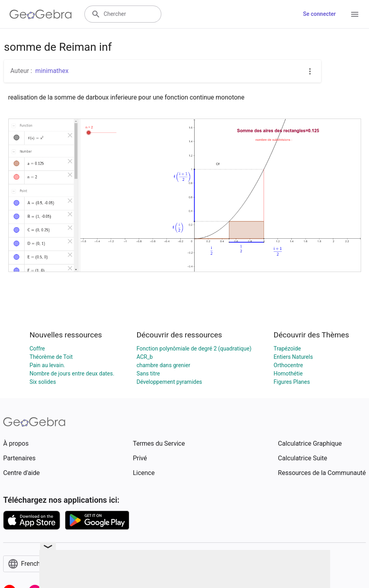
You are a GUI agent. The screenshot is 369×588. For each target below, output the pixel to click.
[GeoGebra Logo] (41, 14)
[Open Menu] (355, 14)
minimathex (52, 71)
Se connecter (319, 14)
